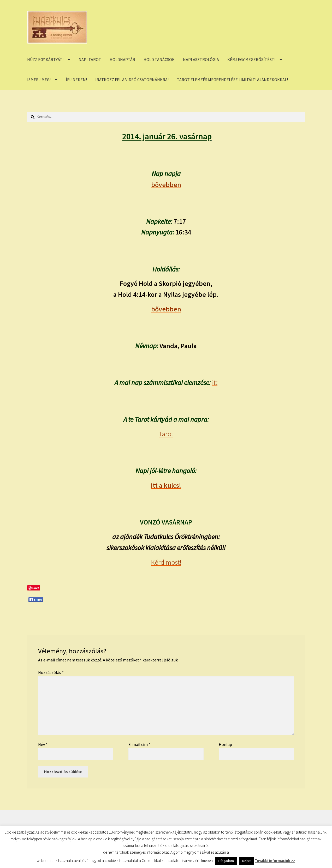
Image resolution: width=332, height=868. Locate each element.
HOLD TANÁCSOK (159, 59)
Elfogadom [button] (226, 861)
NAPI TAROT (90, 59)
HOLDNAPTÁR (122, 59)
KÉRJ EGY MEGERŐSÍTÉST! (251, 59)
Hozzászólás (51, 672)
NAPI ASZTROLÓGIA (201, 59)
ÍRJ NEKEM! (76, 80)
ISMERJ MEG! (39, 80)
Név (43, 744)
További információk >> (275, 861)
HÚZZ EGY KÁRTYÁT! (45, 59)
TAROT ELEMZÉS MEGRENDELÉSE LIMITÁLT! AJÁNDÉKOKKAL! (232, 80)
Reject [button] (247, 861)
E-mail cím (139, 744)
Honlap (225, 744)
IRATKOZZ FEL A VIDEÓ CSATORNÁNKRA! (132, 80)
